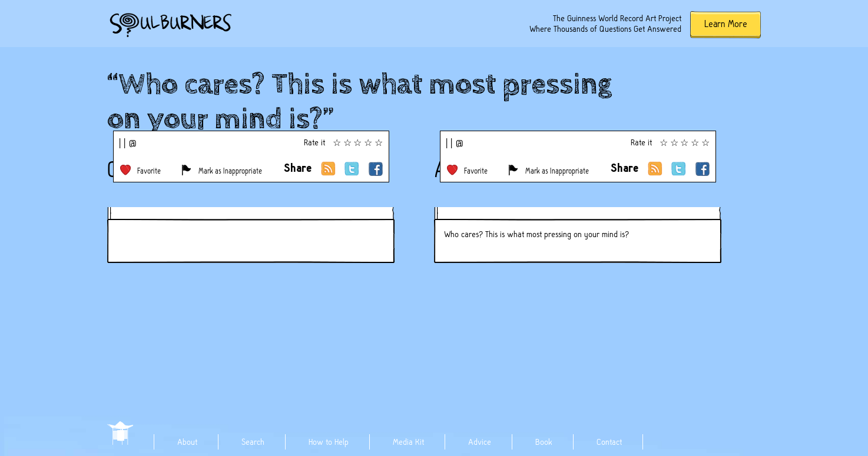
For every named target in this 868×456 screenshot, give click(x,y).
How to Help (329, 442)
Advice (480, 442)
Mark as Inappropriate (230, 171)
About (187, 442)
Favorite (149, 171)
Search (253, 442)
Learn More (726, 24)
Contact (609, 442)
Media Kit (408, 442)
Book (544, 442)
